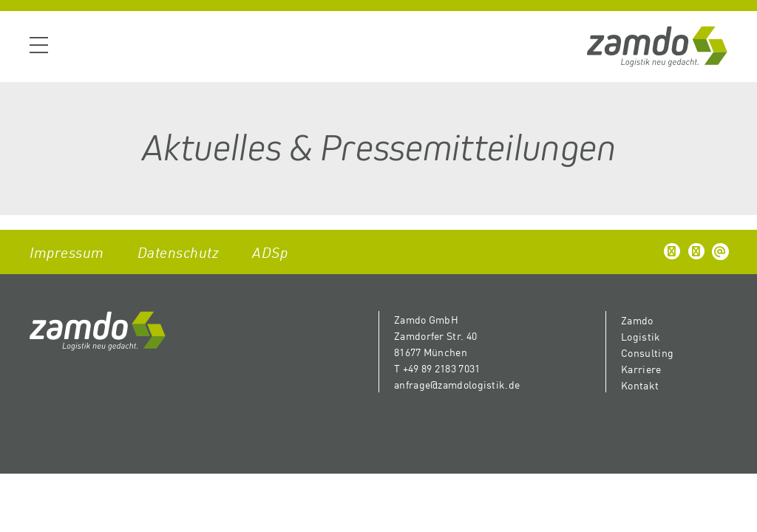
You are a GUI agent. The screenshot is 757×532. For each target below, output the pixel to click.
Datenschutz (179, 252)
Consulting (647, 352)
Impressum (67, 252)
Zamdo (637, 320)
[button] (672, 252)
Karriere (641, 369)
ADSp (270, 252)
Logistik (641, 336)
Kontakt (640, 385)
